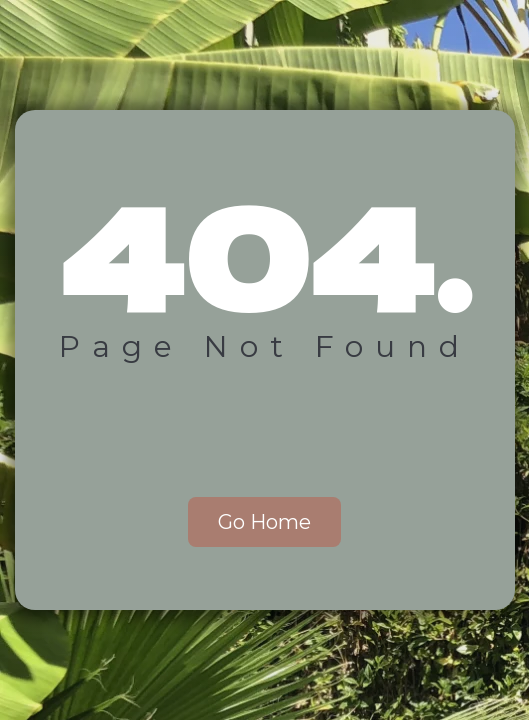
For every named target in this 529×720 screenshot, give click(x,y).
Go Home (264, 522)
